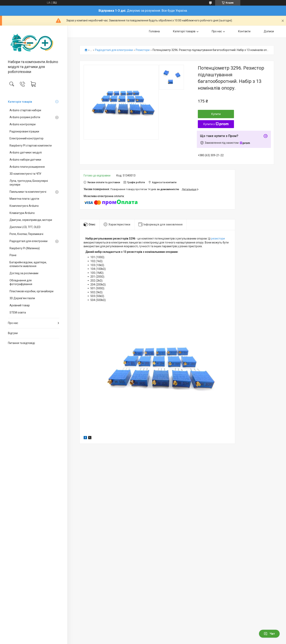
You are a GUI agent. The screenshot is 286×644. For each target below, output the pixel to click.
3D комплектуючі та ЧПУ (25, 174)
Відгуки (13, 333)
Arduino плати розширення (27, 167)
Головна (154, 31)
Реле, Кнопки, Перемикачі (26, 234)
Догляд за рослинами (24, 273)
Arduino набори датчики (25, 160)
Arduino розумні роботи (25, 117)
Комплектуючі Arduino (24, 206)
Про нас (13, 323)
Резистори (143, 50)
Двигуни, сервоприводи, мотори (31, 220)
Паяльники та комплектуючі (28, 192)
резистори (218, 239)
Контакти (244, 31)
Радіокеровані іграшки (24, 131)
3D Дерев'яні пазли (22, 298)
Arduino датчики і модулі (26, 152)
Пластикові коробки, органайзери (31, 291)
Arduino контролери (23, 124)
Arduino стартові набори (25, 110)
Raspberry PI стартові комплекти (31, 146)
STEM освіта (18, 312)
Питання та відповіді (21, 343)
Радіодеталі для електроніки (29, 241)
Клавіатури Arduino (22, 213)
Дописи (269, 31)
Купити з (216, 124)
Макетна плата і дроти (24, 199)
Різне (13, 255)
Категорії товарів (184, 31)
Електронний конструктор (27, 138)
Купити (216, 114)
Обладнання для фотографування (21, 282)
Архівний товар (20, 305)
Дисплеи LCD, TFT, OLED (25, 227)
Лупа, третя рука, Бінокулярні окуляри (29, 183)
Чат (269, 634)
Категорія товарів (20, 102)
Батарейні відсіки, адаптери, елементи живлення (28, 264)
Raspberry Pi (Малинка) (25, 248)
